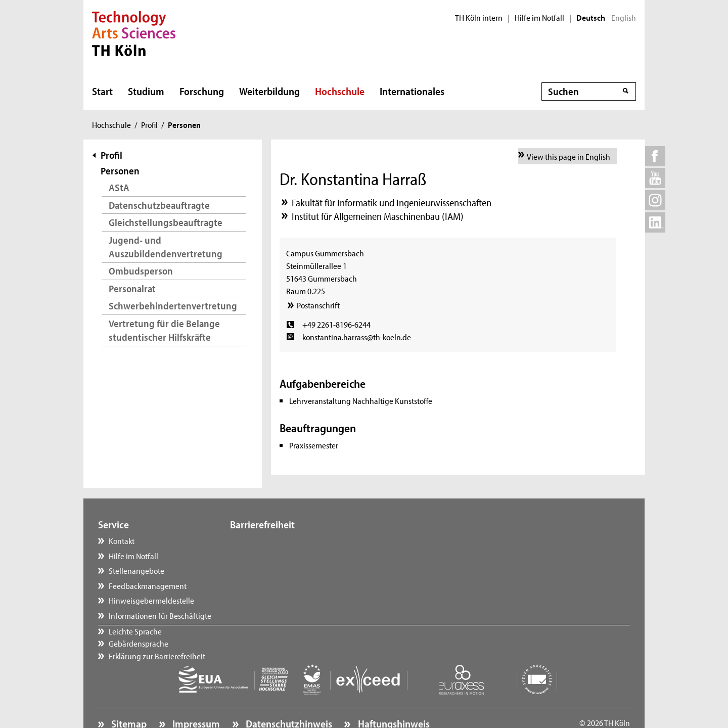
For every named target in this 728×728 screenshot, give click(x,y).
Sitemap (128, 696)
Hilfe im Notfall (539, 18)
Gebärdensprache (270, 556)
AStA (119, 187)
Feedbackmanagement (148, 585)
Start (102, 91)
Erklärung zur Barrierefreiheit (288, 570)
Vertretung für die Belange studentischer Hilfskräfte (164, 330)
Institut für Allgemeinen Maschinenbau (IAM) (378, 216)
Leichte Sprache (267, 540)
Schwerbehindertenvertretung (173, 306)
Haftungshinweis (393, 696)
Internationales (412, 91)
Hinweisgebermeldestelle (151, 600)
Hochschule (340, 91)
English (624, 18)
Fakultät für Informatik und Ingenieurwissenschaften (392, 202)
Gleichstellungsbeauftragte (166, 222)
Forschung (202, 91)
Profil (149, 124)
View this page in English (568, 156)
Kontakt (122, 540)
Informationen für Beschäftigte (160, 615)
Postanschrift (318, 305)
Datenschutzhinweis (288, 696)
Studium (146, 91)
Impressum (195, 696)
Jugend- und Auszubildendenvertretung (166, 247)
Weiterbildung (269, 91)
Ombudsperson (141, 271)
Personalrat (132, 288)
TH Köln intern (479, 18)
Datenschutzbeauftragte (159, 205)
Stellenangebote (136, 570)
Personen (120, 171)
